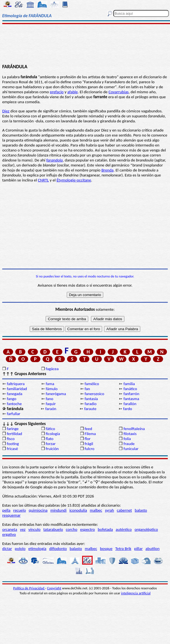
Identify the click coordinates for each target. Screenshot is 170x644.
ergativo (9, 534)
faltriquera (16, 384)
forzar (51, 444)
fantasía (91, 399)
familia (129, 384)
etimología (37, 549)
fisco (11, 439)
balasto (141, 510)
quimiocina (38, 510)
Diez (6, 111)
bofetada (105, 529)
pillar (138, 549)
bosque (106, 549)
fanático (130, 389)
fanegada (14, 394)
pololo (20, 549)
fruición (52, 449)
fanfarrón (131, 394)
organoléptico (146, 529)
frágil (89, 444)
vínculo (35, 529)
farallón (130, 404)
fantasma (131, 399)
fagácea (52, 369)
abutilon (153, 549)
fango (11, 399)
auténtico (124, 529)
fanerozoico (94, 394)
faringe (13, 429)
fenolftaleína (134, 429)
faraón (51, 409)
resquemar (11, 515)
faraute (90, 409)
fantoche (14, 404)
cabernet (124, 510)
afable (72, 92)
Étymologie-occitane (74, 180)
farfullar (13, 414)
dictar (7, 549)
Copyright (54, 588)
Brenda (107, 170)
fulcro (89, 449)
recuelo (20, 510)
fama (50, 384)
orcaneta (10, 529)
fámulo (52, 389)
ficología (53, 434)
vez (23, 529)
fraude (129, 444)
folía (127, 439)
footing (13, 444)
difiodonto (58, 549)
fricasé (12, 449)
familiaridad (17, 389)
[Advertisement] (85, 44)
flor (88, 439)
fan (87, 389)
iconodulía (78, 510)
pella (6, 510)
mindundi (58, 510)
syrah (109, 510)
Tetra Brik (123, 549)
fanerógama (56, 394)
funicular (131, 449)
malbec (96, 510)
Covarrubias (119, 92)
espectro (88, 529)
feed (88, 429)
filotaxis (130, 434)
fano (49, 399)
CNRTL (43, 180)
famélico (92, 384)
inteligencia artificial (136, 593)
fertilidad (14, 434)
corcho (72, 529)
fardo (127, 409)
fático (50, 429)
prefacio (57, 92)
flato (50, 439)
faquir (51, 404)
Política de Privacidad (29, 588)
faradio (91, 404)
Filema (90, 434)
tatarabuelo (53, 529)
